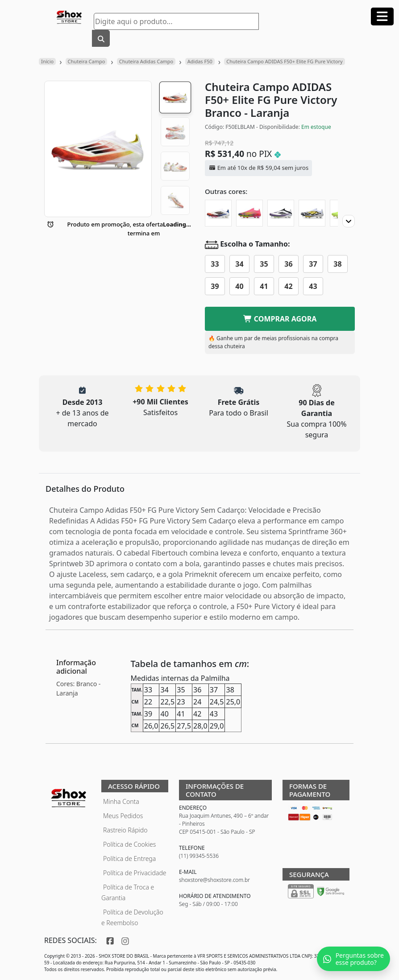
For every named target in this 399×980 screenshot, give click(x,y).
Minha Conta (121, 801)
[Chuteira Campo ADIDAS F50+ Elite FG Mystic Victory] (249, 213)
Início (47, 61)
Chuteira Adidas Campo (146, 61)
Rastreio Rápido (125, 830)
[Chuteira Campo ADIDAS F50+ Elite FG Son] (218, 213)
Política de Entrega (129, 859)
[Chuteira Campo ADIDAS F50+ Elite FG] (312, 213)
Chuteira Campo (87, 61)
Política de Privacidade (135, 873)
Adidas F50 (200, 61)
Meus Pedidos (123, 816)
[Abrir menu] (382, 16)
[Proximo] (349, 221)
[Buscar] (101, 38)
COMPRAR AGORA (280, 319)
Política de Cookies (129, 844)
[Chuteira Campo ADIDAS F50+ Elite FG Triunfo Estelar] (281, 213)
